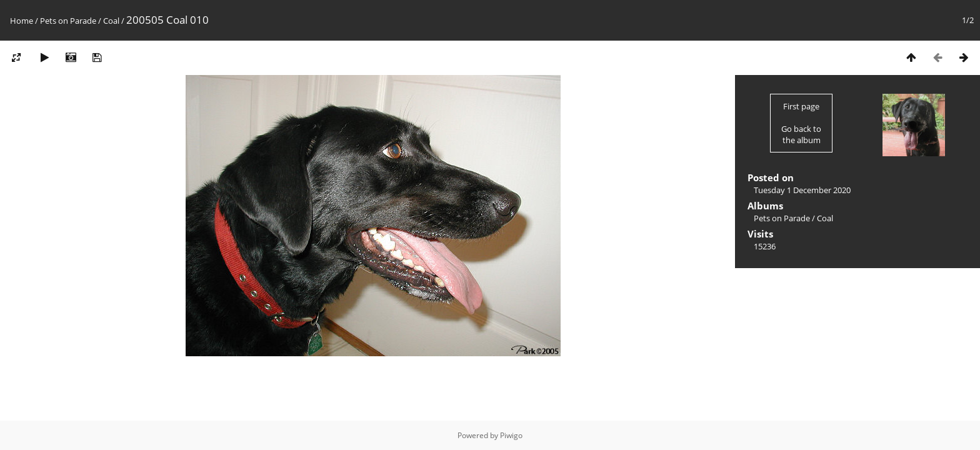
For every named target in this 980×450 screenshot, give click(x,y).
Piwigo (511, 435)
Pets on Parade (68, 21)
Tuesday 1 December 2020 (802, 190)
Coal (111, 21)
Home (22, 21)
